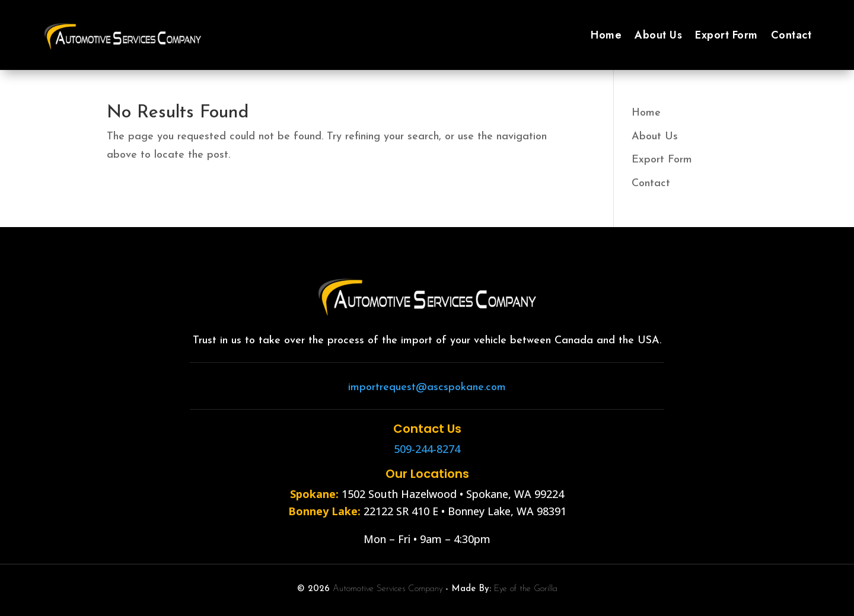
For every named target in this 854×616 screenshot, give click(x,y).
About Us (658, 35)
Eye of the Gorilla (526, 589)
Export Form (726, 35)
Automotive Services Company (388, 589)
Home (606, 35)
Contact (791, 35)
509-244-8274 (427, 449)
